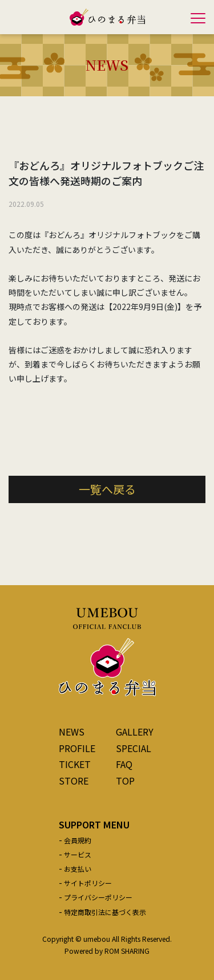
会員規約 (78, 840)
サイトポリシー (88, 883)
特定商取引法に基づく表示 (105, 912)
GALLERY (135, 732)
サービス (78, 854)
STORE (74, 781)
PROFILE (77, 748)
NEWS (72, 732)
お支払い (78, 869)
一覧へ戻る (107, 489)
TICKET (75, 764)
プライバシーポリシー (98, 897)
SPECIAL (134, 748)
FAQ (124, 764)
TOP (125, 781)
